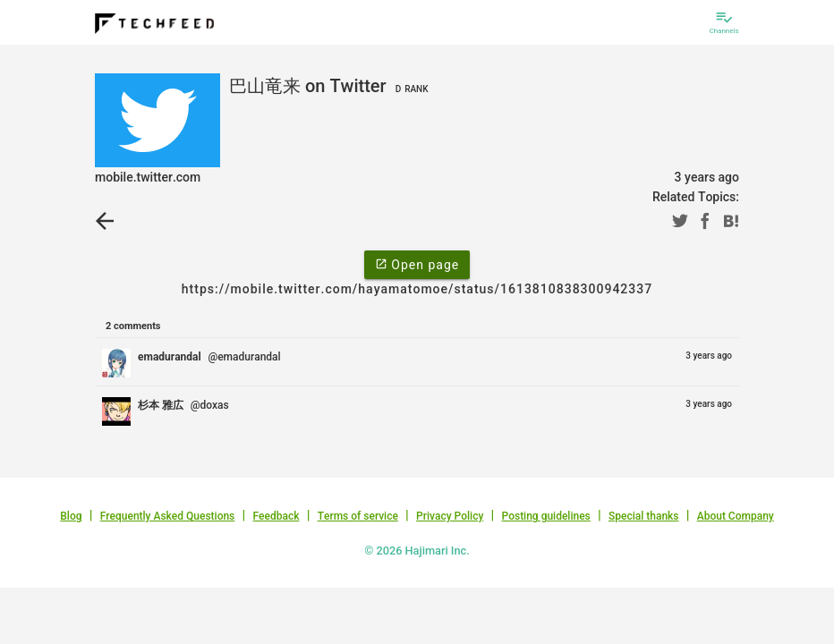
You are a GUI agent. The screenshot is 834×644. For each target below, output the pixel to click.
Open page (417, 264)
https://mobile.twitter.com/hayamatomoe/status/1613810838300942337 (417, 289)
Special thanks (644, 516)
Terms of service (358, 516)
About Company (736, 516)
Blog (71, 516)
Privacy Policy (450, 516)
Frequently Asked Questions (168, 516)
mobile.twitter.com (148, 177)
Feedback (277, 516)
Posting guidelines (545, 516)
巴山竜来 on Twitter (331, 86)
